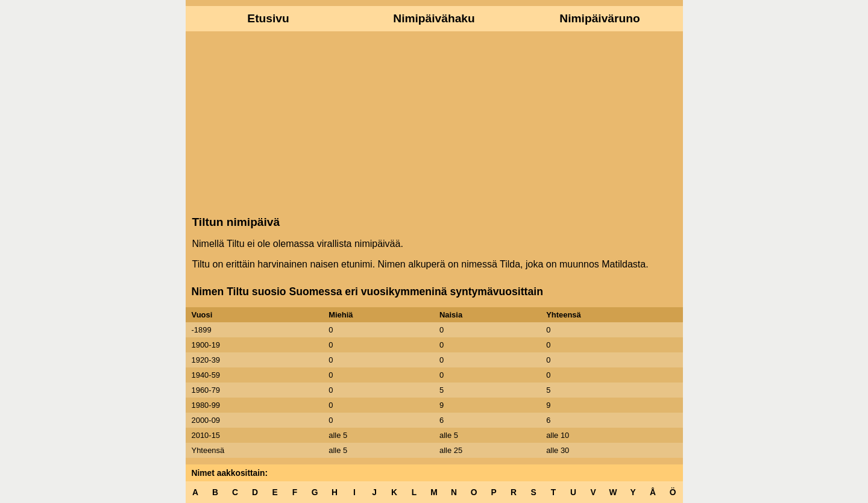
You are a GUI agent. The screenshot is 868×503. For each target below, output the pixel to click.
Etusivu (268, 18)
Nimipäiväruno (599, 18)
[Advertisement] (434, 122)
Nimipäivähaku (434, 18)
